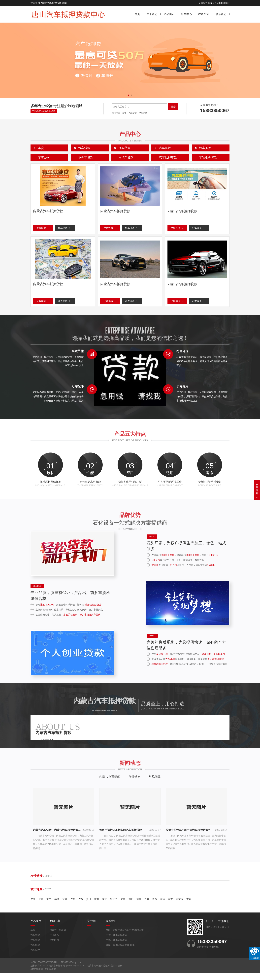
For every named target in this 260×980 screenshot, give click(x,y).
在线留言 (204, 14)
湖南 (139, 906)
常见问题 (155, 784)
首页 (137, 14)
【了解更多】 (47, 747)
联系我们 (221, 14)
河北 (104, 906)
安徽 (33, 906)
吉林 (162, 906)
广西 (81, 906)
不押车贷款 (86, 157)
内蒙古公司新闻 (110, 784)
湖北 (131, 906)
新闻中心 (186, 14)
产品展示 (169, 14)
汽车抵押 (35, 957)
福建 (57, 906)
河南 (123, 906)
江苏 (147, 906)
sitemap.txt (50, 976)
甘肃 (65, 906)
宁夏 (189, 906)
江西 (155, 906)
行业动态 (134, 784)
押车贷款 (143, 113)
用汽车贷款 (126, 157)
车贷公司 (44, 157)
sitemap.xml (37, 976)
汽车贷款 (133, 113)
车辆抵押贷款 (208, 157)
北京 (41, 906)
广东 (73, 906)
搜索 (173, 107)
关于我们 (152, 14)
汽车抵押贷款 (168, 157)
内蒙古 (180, 906)
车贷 (124, 113)
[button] (129, 95)
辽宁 (170, 906)
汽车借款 (35, 952)
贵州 (89, 906)
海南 (97, 906)
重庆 (49, 906)
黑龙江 (114, 906)
